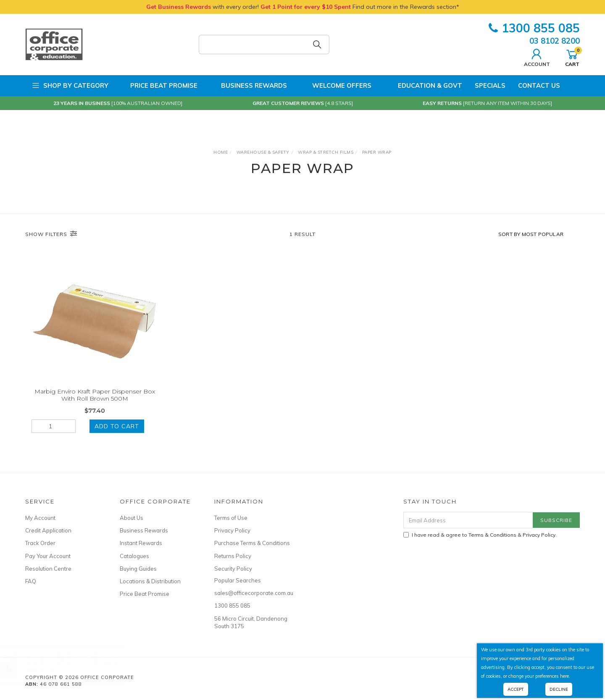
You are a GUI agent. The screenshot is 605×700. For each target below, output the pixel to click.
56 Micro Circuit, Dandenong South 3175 (251, 622)
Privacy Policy (232, 530)
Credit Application (48, 530)
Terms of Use (231, 518)
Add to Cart (117, 426)
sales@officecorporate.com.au (252, 593)
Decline (559, 689)
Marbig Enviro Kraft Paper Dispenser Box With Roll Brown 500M (95, 395)
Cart (572, 57)
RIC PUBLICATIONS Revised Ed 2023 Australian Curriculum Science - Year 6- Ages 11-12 (81, 664)
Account (537, 57)
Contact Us (539, 85)
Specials (490, 85)
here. (565, 676)
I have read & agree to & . (480, 535)
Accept (516, 689)
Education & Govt (423, 86)
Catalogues (134, 556)
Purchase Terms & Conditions (252, 543)
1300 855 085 (534, 28)
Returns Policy (233, 556)
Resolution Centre (48, 569)
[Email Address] (468, 520)
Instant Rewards (141, 543)
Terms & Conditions (492, 535)
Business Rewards (249, 86)
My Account (40, 518)
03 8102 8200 (555, 41)
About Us (132, 518)
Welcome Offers (335, 82)
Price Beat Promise (159, 86)
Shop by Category (70, 86)
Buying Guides (138, 569)
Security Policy (233, 569)
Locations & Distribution (150, 581)
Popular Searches (238, 580)
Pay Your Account (48, 556)
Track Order (40, 543)
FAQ (31, 581)
